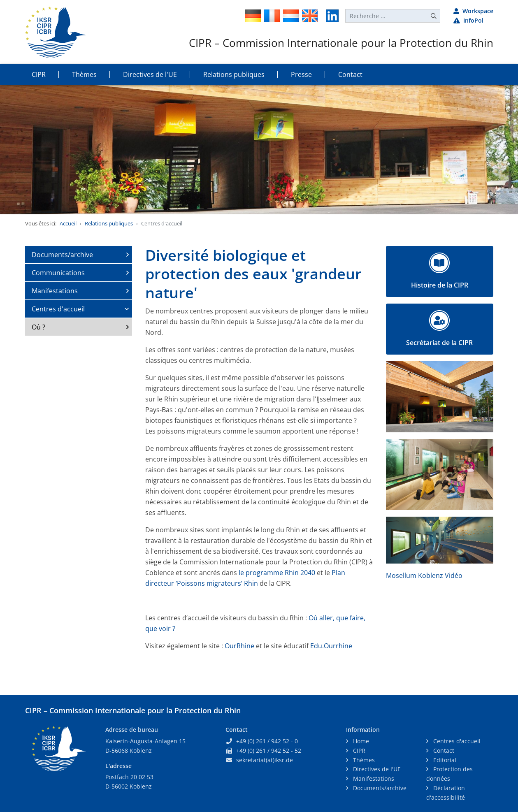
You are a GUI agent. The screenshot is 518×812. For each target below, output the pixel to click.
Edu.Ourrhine (331, 646)
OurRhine (240, 646)
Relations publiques (109, 223)
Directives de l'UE (376, 769)
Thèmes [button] (84, 74)
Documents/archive (62, 255)
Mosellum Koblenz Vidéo (424, 575)
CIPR (358, 751)
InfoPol (468, 20)
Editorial (444, 760)
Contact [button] (350, 74)
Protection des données (449, 774)
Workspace (473, 11)
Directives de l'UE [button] (150, 74)
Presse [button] (301, 74)
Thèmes (363, 760)
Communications (58, 273)
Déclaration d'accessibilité (446, 793)
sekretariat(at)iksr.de (265, 760)
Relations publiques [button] (234, 74)
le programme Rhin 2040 (276, 573)
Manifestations (55, 291)
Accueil (68, 223)
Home (360, 741)
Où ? (38, 327)
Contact (443, 751)
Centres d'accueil (58, 309)
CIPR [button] (39, 74)
